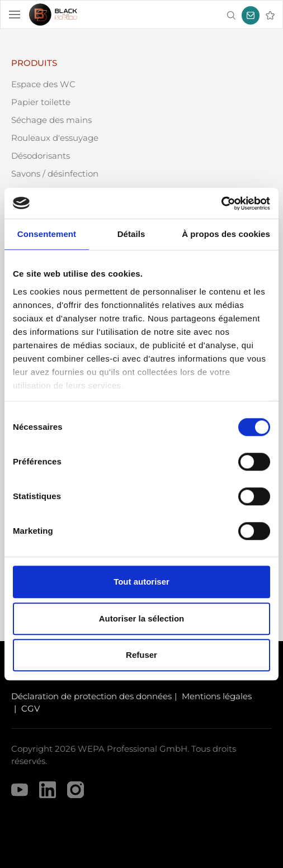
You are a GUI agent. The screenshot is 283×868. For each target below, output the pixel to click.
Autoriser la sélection (142, 618)
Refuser (141, 655)
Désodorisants (41, 156)
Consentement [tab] (47, 234)
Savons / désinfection (55, 174)
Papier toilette (41, 102)
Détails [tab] (131, 234)
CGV (30, 708)
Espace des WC (43, 84)
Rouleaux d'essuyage (55, 138)
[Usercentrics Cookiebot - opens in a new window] (221, 203)
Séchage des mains (51, 120)
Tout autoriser (141, 582)
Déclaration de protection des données (91, 696)
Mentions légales (217, 696)
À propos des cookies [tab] (226, 234)
